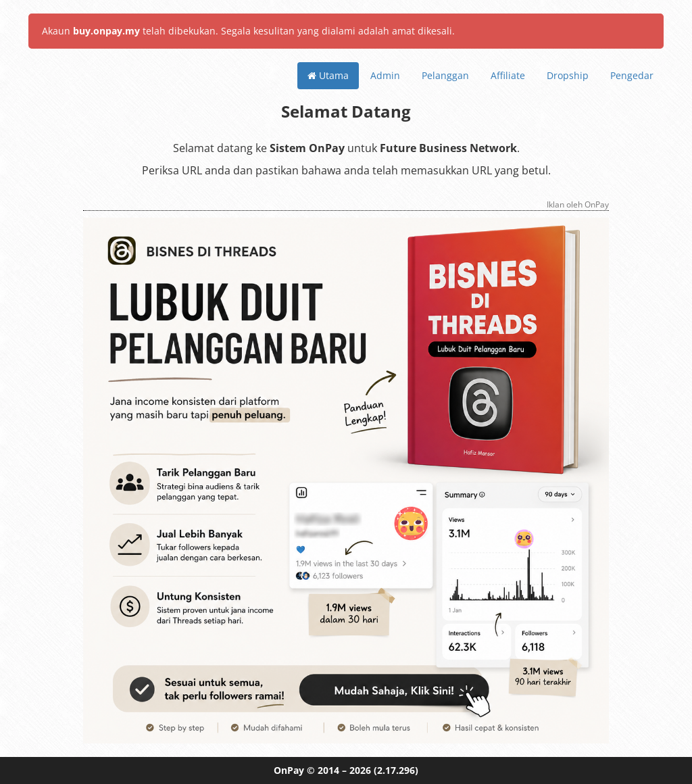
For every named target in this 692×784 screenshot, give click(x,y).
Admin (385, 75)
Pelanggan (445, 75)
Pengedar (632, 75)
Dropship (568, 75)
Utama (328, 75)
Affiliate (508, 75)
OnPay (289, 770)
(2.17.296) (396, 770)
